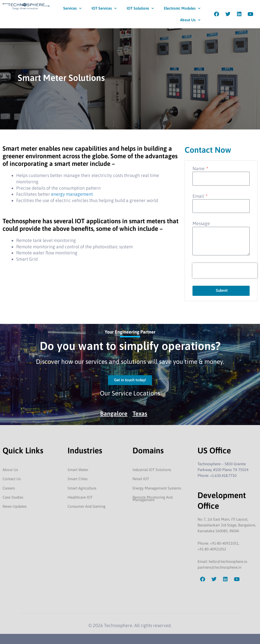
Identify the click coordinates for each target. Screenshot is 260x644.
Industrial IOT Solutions (152, 470)
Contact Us (12, 479)
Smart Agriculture (82, 488)
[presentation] (225, 271)
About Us (190, 20)
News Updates (15, 506)
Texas (140, 414)
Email (199, 196)
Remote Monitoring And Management (153, 498)
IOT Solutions (140, 8)
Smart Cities (78, 479)
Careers (9, 488)
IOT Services (104, 8)
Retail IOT (141, 479)
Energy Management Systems (157, 488)
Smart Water (78, 470)
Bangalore (114, 414)
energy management (72, 194)
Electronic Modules (182, 8)
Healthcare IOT (80, 497)
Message (201, 223)
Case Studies (13, 497)
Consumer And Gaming (86, 506)
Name (199, 169)
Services (72, 8)
